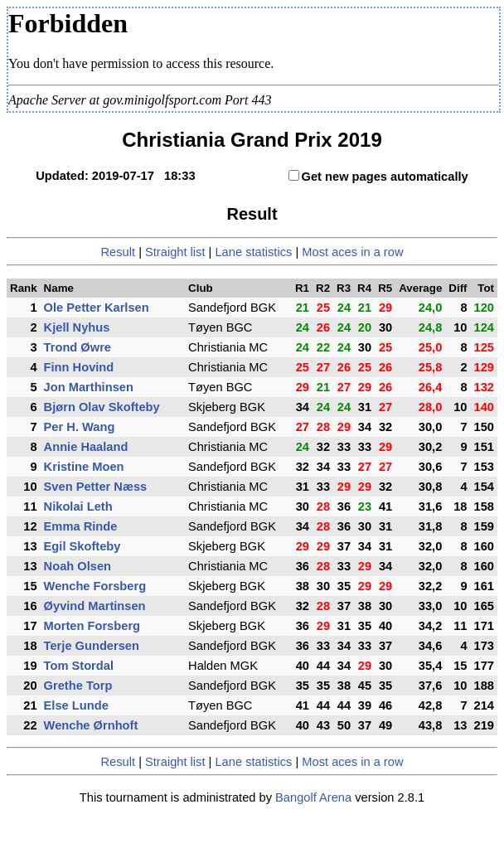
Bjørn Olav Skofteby (102, 407)
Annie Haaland (86, 447)
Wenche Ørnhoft (91, 725)
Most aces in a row (352, 252)
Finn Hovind (79, 367)
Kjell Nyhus (77, 327)
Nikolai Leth (78, 506)
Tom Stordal (79, 666)
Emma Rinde (81, 526)
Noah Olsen (78, 566)
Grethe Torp (78, 686)
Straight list (175, 252)
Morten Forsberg (92, 626)
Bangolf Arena (313, 797)
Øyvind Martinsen (95, 606)
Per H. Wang (80, 427)
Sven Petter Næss (96, 487)
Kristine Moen (84, 467)
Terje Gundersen (92, 646)
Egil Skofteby (82, 546)
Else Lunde (76, 705)
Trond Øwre (78, 347)
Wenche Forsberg (95, 586)
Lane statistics (253, 252)
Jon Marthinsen (89, 387)
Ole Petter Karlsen (97, 308)
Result (119, 252)
